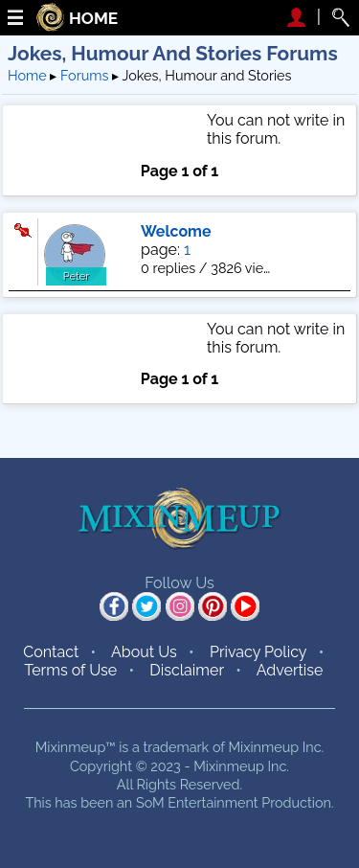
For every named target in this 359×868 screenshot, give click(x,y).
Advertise (290, 670)
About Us (144, 652)
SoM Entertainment (197, 802)
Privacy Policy (258, 652)
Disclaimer (187, 670)
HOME (93, 19)
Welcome (176, 231)
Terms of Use (70, 670)
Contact (51, 652)
